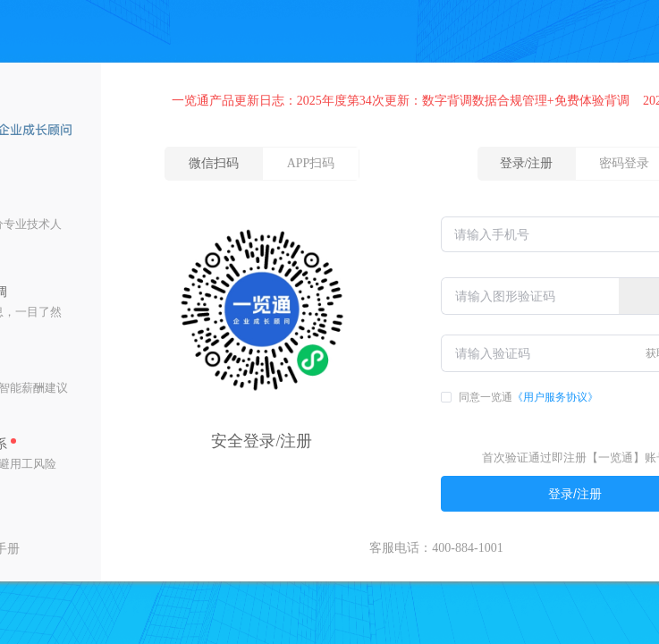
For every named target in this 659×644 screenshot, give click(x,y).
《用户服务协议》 (555, 397)
